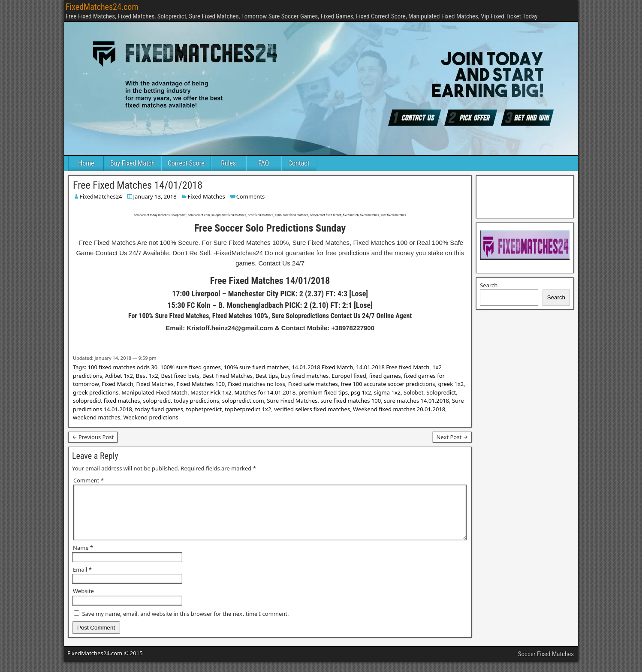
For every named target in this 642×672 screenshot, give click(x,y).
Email (82, 580)
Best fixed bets (180, 376)
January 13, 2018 (155, 196)
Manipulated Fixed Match (154, 392)
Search (489, 285)
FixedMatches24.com (102, 7)
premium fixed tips (323, 392)
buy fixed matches (305, 376)
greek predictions (96, 392)
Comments (251, 196)
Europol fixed (349, 376)
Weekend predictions (151, 417)
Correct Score (186, 163)
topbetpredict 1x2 (248, 409)
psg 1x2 (361, 392)
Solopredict (441, 392)
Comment (89, 480)
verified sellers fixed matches (312, 409)
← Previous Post (93, 437)
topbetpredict (204, 409)
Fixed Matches (206, 196)
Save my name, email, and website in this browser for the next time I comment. (185, 624)
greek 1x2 (451, 384)
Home (86, 163)
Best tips (267, 376)
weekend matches (97, 417)
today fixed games (159, 409)
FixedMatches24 (101, 196)
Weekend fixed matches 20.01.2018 (399, 409)
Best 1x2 (147, 376)
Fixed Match (117, 384)
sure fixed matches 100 (351, 401)
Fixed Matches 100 (201, 384)
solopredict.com (243, 401)
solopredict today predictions (181, 401)
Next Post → (452, 437)
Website (83, 601)
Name (83, 558)
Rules (228, 163)
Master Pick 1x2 (211, 392)
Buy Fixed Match (133, 163)
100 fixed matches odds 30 (123, 367)
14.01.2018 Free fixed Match (393, 367)
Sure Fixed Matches (292, 401)
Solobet (413, 392)
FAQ (264, 163)
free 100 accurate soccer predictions (388, 384)
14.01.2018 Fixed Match (322, 367)
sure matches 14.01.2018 (416, 401)
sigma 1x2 (387, 392)
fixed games (385, 376)
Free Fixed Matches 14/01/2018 (138, 185)
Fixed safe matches (313, 384)
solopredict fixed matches (107, 401)
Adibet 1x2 (119, 376)
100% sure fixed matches (256, 367)
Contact (299, 163)
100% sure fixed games (191, 367)
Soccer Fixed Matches (546, 664)
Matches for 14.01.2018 (265, 392)
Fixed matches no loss (256, 384)
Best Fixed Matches (228, 376)
